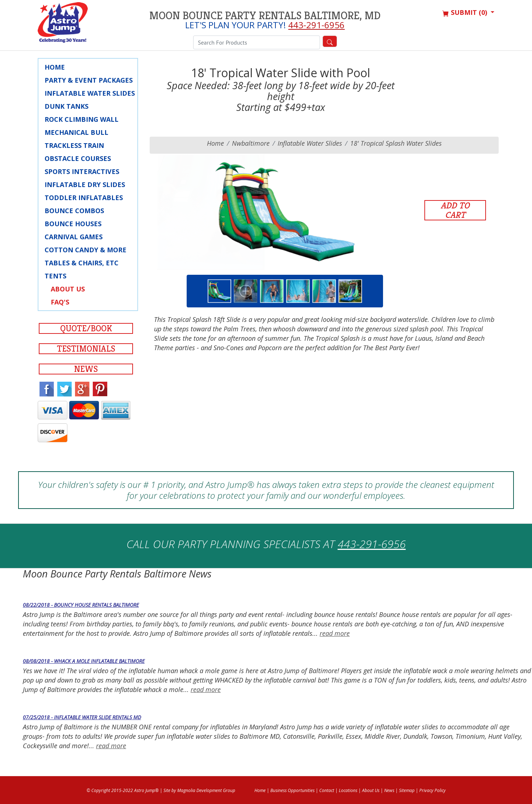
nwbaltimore (251, 143)
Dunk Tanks (66, 106)
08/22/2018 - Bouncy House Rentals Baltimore (81, 605)
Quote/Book (86, 328)
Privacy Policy (433, 790)
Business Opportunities (292, 790)
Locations (348, 790)
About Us (68, 289)
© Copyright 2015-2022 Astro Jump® (123, 790)
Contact (327, 790)
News (86, 369)
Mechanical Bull (76, 132)
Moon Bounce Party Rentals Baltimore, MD (265, 16)
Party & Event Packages (89, 80)
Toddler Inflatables (84, 198)
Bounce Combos (74, 211)
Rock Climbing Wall (82, 119)
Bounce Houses (73, 224)
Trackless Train (74, 145)
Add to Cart (455, 210)
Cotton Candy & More (86, 250)
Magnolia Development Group (206, 790)
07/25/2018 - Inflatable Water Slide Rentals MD (82, 717)
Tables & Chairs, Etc (82, 263)
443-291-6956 (316, 25)
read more (335, 633)
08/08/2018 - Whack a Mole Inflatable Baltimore (84, 661)
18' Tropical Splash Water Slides (396, 143)
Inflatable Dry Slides (85, 185)
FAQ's (60, 302)
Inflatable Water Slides (90, 93)
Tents (55, 276)
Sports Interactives (82, 171)
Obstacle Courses (78, 158)
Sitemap (407, 790)
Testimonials (86, 349)
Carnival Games (74, 237)
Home (55, 67)
